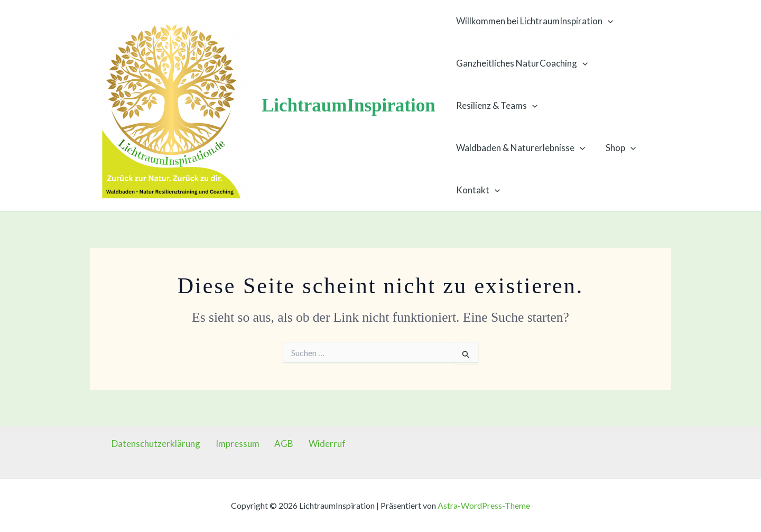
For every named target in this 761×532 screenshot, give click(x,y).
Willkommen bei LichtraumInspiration (533, 21)
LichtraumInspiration (349, 105)
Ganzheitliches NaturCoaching (521, 63)
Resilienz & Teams (496, 106)
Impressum (241, 444)
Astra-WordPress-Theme (484, 505)
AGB (281, 444)
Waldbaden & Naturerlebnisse (519, 148)
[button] (607, 21)
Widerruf (318, 444)
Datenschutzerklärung (165, 444)
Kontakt (477, 190)
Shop (617, 148)
